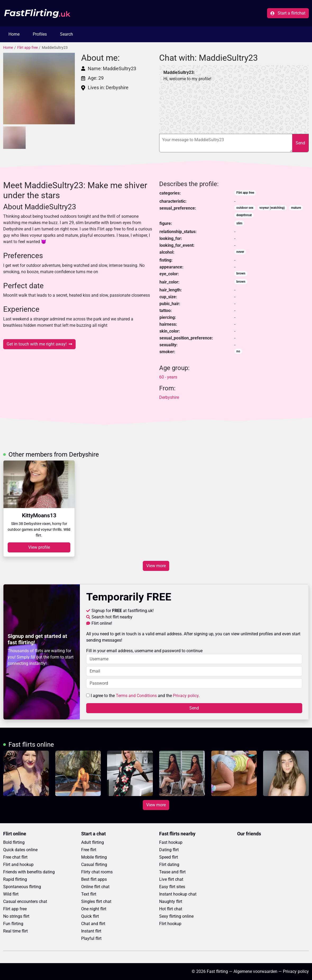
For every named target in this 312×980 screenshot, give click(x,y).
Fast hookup (171, 842)
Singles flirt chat (96, 901)
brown (241, 273)
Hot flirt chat (171, 909)
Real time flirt (15, 931)
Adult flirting (93, 842)
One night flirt (94, 909)
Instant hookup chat (178, 894)
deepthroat (244, 215)
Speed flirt (169, 857)
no (238, 351)
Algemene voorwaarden (255, 971)
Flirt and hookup (18, 865)
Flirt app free (27, 48)
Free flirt (89, 850)
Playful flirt (91, 938)
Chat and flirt (93, 924)
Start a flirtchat (288, 13)
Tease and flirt (172, 872)
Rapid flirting (15, 879)
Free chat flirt (15, 857)
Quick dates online (20, 850)
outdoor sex (245, 208)
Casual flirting (94, 865)
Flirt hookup (170, 924)
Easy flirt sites (172, 887)
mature (296, 208)
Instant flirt (91, 931)
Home (14, 34)
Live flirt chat (171, 879)
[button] (39, 89)
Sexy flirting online (176, 916)
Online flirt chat (95, 887)
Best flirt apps (94, 879)
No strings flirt (16, 916)
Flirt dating (169, 865)
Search (66, 34)
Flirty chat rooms (97, 872)
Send (300, 143)
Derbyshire (169, 397)
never (240, 252)
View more (156, 566)
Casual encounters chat (25, 901)
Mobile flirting (94, 857)
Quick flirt (90, 916)
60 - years (168, 377)
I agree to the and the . (143, 696)
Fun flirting (13, 924)
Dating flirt (169, 850)
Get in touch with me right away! (39, 344)
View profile (39, 547)
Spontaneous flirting (22, 887)
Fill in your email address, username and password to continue (194, 656)
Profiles (40, 34)
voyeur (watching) (272, 208)
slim (239, 223)
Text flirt (89, 894)
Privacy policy (186, 696)
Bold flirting (14, 842)
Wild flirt (11, 894)
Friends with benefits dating (29, 872)
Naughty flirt (171, 901)
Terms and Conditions (136, 696)
